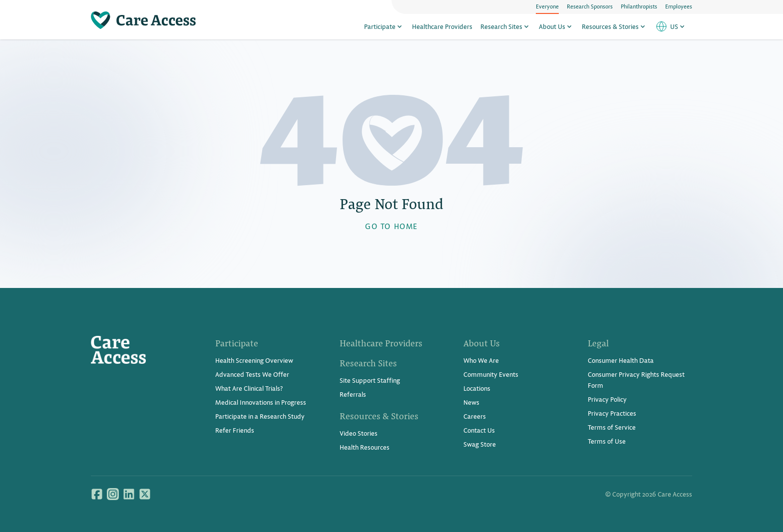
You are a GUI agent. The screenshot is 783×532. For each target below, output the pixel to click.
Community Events (491, 374)
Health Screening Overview (254, 360)
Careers (475, 416)
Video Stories (359, 433)
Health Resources (365, 447)
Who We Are (481, 360)
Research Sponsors (590, 6)
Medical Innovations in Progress (261, 402)
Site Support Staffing (370, 380)
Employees (679, 6)
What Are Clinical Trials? (249, 388)
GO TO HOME (391, 226)
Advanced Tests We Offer (252, 374)
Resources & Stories (614, 26)
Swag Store (480, 444)
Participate (384, 26)
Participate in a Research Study (260, 416)
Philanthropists (639, 6)
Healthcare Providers (442, 26)
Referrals (353, 394)
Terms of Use (607, 441)
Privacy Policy (607, 399)
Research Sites (506, 26)
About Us (556, 26)
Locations (477, 388)
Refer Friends (235, 430)
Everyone (547, 6)
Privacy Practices (612, 413)
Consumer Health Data (621, 360)
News (471, 402)
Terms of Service (612, 427)
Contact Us (479, 430)
